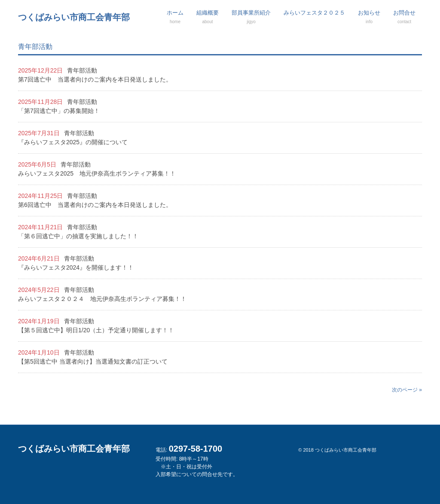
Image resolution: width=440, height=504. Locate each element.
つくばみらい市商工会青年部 (74, 17)
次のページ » (407, 390)
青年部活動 (82, 70)
